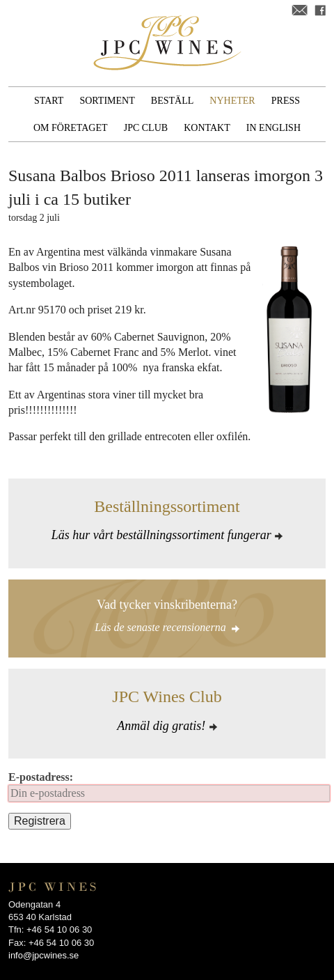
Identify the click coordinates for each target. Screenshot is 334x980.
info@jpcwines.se (43, 955)
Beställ (172, 101)
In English (273, 128)
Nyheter (232, 101)
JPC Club (146, 128)
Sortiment (107, 101)
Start (49, 101)
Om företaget (71, 128)
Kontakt (207, 128)
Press (286, 101)
